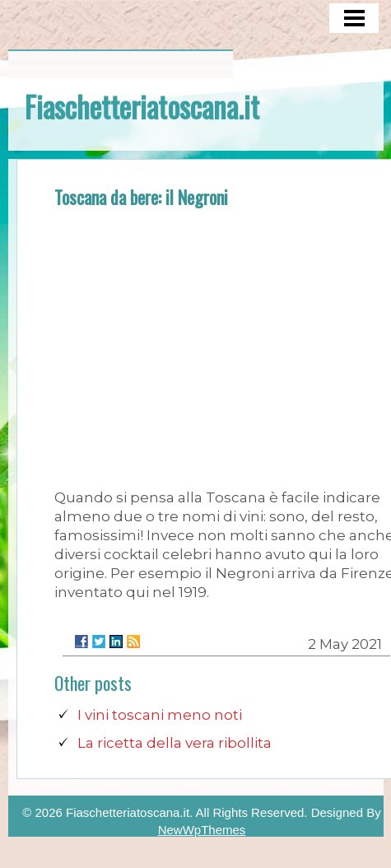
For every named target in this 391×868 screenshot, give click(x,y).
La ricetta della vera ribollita (175, 743)
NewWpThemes (202, 830)
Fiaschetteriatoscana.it (142, 106)
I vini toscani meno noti (160, 715)
